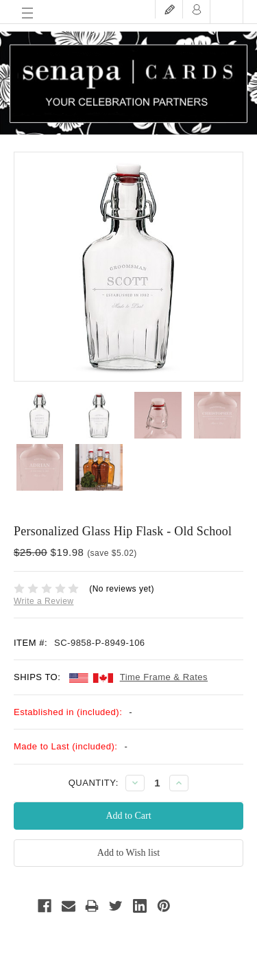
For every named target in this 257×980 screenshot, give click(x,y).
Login (197, 9)
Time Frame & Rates (164, 677)
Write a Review (44, 601)
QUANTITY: (94, 783)
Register (169, 9)
